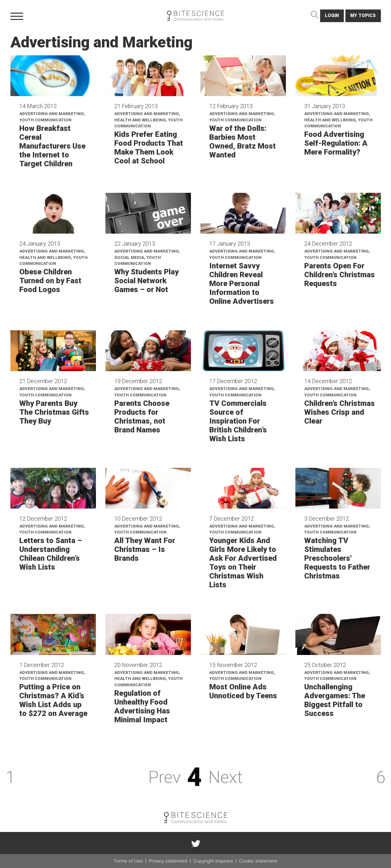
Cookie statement (258, 861)
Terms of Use (128, 861)
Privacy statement (168, 861)
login (332, 16)
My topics (363, 16)
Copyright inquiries (213, 861)
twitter (196, 843)
